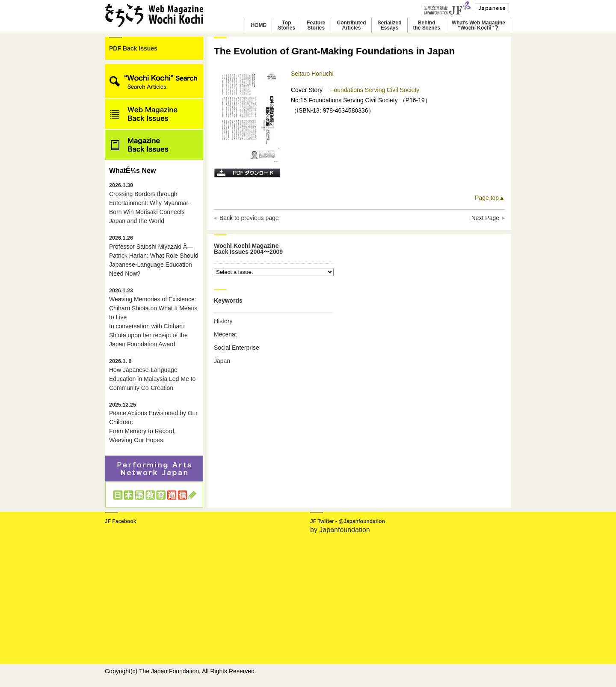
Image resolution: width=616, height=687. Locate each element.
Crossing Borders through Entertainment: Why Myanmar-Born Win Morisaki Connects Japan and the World (150, 203)
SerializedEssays (389, 25)
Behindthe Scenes (427, 25)
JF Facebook (120, 521)
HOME (258, 25)
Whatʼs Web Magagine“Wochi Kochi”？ (478, 25)
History (223, 321)
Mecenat (225, 334)
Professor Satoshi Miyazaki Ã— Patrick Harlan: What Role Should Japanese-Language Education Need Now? (154, 256)
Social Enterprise (237, 348)
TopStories (286, 25)
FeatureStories (316, 25)
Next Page (485, 218)
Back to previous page (249, 218)
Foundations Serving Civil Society (375, 90)
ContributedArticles (351, 25)
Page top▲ (490, 198)
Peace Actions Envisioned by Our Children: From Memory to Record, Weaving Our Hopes (153, 423)
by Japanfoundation (340, 530)
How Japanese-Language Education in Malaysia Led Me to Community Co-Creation (152, 375)
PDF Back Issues (133, 48)
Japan (222, 361)
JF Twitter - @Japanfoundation (348, 521)
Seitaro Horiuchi (312, 74)
